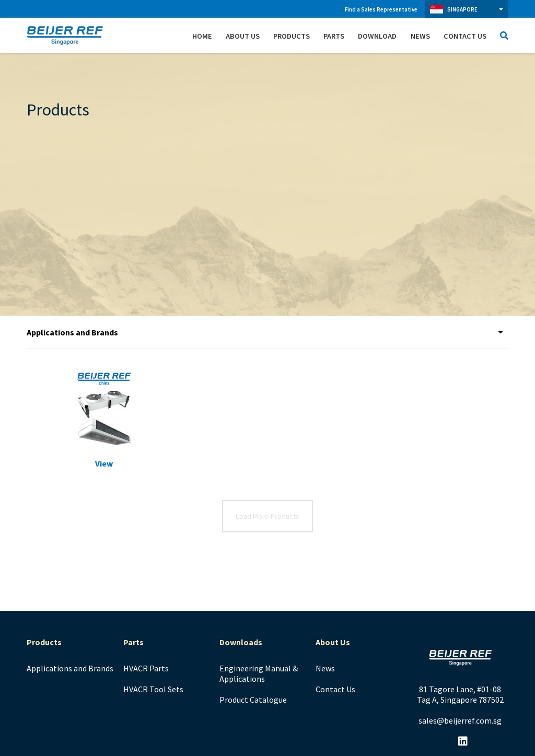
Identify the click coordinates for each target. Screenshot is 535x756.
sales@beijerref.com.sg (460, 720)
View (104, 463)
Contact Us (465, 36)
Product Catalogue (253, 700)
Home (202, 36)
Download (377, 36)
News (420, 36)
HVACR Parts (146, 668)
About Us (243, 36)
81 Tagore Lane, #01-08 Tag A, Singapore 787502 (460, 694)
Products (292, 36)
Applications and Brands (70, 668)
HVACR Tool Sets (153, 689)
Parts (334, 36)
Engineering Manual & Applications (259, 673)
